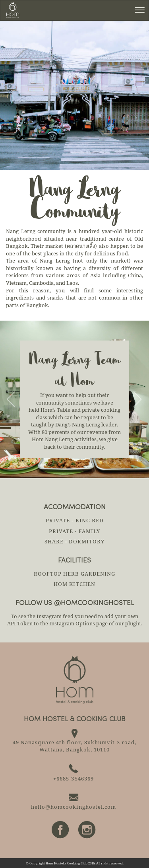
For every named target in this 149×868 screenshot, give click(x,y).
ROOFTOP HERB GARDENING (75, 574)
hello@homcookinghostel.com (74, 807)
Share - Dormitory (74, 541)
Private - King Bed (74, 520)
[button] (11, 399)
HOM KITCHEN (74, 584)
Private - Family (74, 531)
